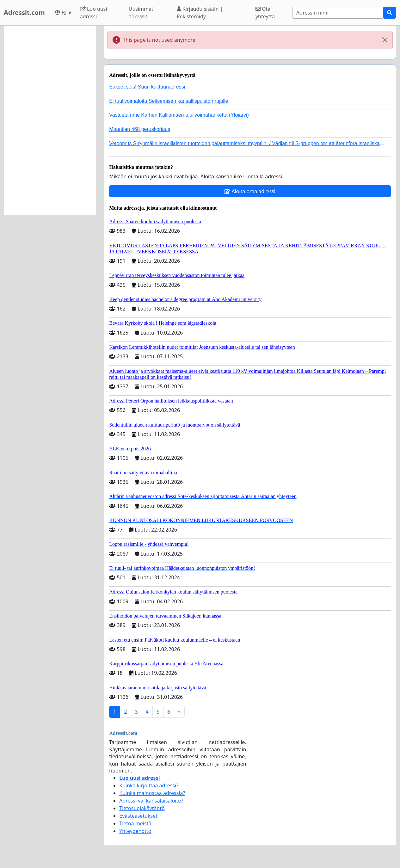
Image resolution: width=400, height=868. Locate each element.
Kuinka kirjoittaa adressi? (149, 785)
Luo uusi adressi (94, 13)
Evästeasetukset (138, 816)
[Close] (385, 40)
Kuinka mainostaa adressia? (152, 793)
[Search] (338, 13)
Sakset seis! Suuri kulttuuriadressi (147, 87)
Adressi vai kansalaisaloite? (151, 801)
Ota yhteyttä (265, 13)
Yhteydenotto (135, 831)
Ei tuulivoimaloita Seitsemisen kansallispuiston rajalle (169, 101)
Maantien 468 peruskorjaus (140, 129)
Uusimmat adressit (141, 13)
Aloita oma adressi (250, 191)
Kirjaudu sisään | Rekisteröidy (200, 13)
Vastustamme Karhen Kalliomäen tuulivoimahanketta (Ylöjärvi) (179, 115)
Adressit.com (24, 12)
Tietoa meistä (135, 823)
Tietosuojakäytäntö (142, 808)
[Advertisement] (50, 120)
